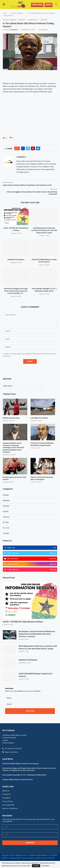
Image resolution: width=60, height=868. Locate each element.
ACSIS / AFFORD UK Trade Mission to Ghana (23, 622)
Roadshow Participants (16, 260)
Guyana (6, 511)
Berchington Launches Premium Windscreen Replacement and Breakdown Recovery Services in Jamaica (37, 634)
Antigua (6, 495)
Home (5, 13)
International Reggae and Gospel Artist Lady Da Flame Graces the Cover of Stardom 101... (16, 291)
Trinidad (6, 533)
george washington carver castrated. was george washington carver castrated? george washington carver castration (13, 448)
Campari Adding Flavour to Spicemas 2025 (18, 779)
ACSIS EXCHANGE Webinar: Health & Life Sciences (35, 675)
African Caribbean (17, 13)
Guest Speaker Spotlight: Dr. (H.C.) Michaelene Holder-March (24, 775)
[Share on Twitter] (28, 148)
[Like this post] (18, 148)
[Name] (30, 698)
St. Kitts (6, 522)
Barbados (6, 500)
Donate (49, 5)
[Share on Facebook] (23, 148)
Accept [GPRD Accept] (36, 866)
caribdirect (14, 30)
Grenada (6, 506)
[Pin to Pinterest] (33, 148)
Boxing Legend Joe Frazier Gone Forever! (15, 478)
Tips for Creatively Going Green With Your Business (42, 478)
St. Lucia (6, 528)
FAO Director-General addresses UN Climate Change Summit (42, 444)
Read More (45, 866)
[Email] (30, 704)
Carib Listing (37, 5)
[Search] (56, 5)
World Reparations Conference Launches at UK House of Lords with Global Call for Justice (44, 230)
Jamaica (6, 517)
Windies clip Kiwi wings (11, 418)
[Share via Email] (38, 148)
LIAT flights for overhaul (39, 418)
